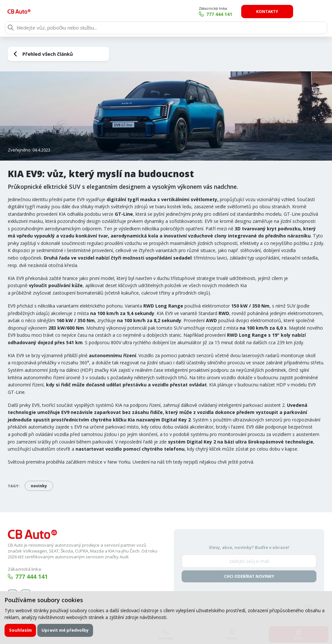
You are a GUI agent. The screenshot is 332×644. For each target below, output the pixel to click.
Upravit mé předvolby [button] (66, 630)
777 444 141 (251, 14)
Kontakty (299, 12)
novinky (39, 486)
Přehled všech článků (48, 54)
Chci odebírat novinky (249, 577)
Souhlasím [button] (20, 630)
